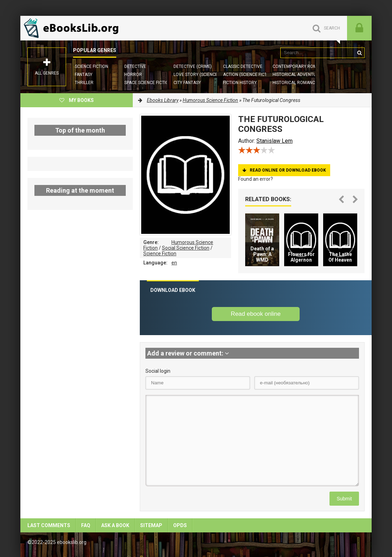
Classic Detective (243, 66)
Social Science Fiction (186, 248)
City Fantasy (187, 83)
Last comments (49, 525)
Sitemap (151, 525)
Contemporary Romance (300, 66)
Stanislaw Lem (275, 141)
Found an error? (256, 179)
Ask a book (115, 525)
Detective (135, 66)
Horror (133, 75)
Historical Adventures (298, 75)
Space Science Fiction (148, 83)
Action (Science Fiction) (249, 75)
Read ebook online (256, 314)
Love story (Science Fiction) (205, 75)
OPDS (180, 525)
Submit (344, 499)
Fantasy (84, 75)
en (174, 263)
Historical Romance (295, 83)
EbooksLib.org (73, 28)
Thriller (84, 83)
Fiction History (240, 83)
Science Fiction (92, 66)
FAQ (86, 525)
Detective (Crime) (193, 66)
